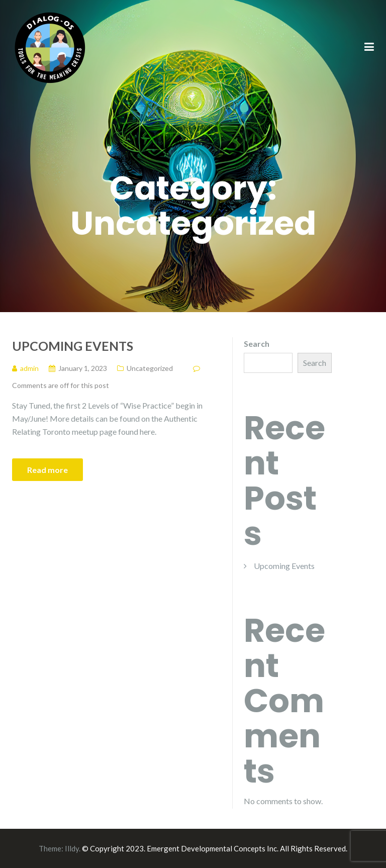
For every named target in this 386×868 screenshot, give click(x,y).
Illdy (72, 848)
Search (257, 344)
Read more (47, 470)
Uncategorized (150, 368)
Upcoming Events (73, 346)
